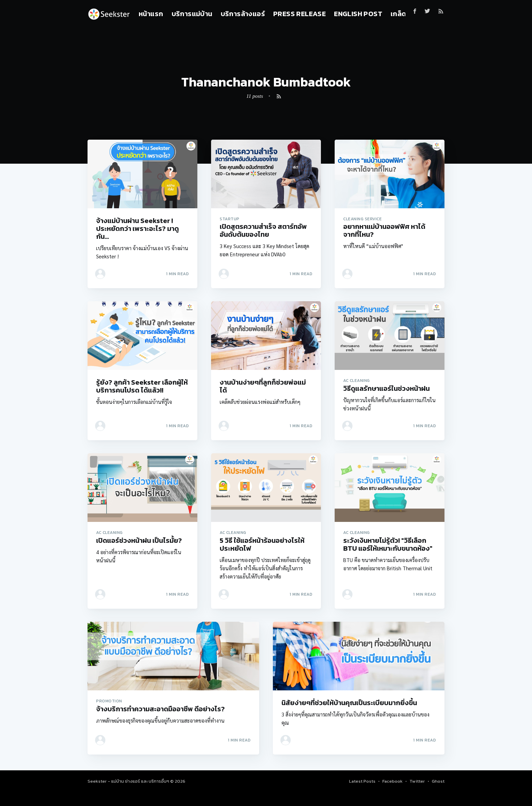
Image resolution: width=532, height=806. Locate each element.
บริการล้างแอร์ (243, 14)
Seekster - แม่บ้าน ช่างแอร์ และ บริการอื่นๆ (129, 781)
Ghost (438, 781)
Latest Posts (362, 781)
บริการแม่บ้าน (192, 14)
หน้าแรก (151, 14)
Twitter (417, 781)
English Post (358, 14)
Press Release (299, 14)
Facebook (392, 781)
